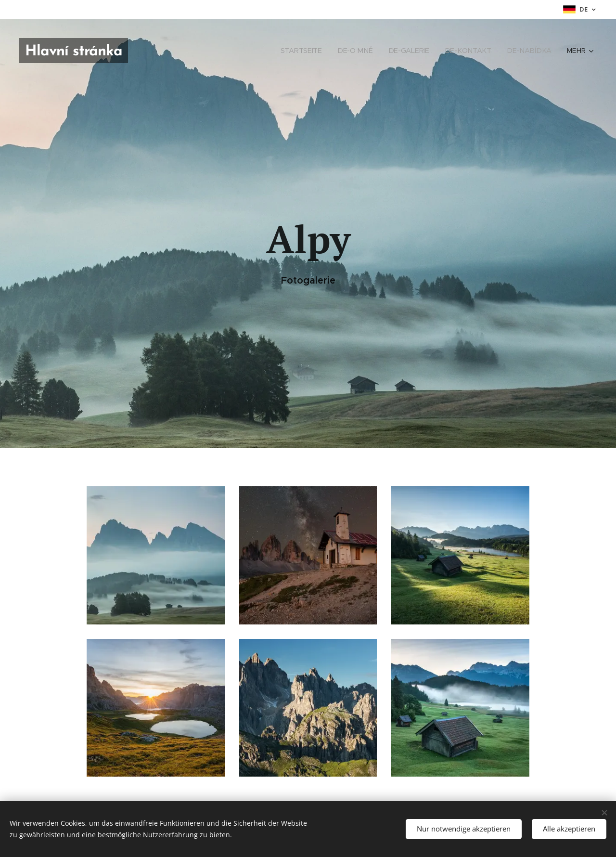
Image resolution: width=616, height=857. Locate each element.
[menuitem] (308, 51)
